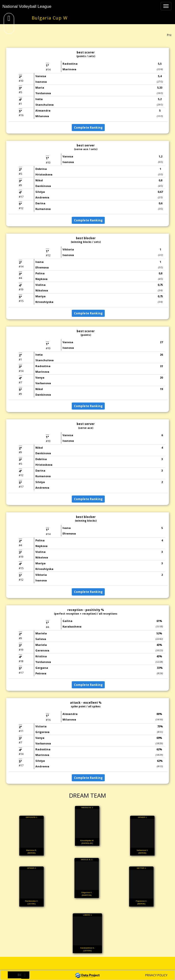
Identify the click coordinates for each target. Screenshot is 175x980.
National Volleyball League (27, 6)
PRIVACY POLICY (156, 975)
